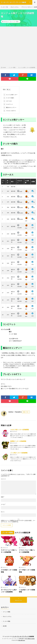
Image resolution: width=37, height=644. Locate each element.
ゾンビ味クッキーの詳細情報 (19, 453)
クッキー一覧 (4, 7)
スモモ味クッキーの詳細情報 (9, 571)
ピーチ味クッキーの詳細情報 (27, 571)
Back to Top (19, 600)
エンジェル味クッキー (10, 95)
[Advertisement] (18, 47)
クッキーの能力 (9, 98)
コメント (3, 479)
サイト (3, 512)
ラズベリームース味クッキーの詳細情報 (9, 551)
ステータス (8, 101)
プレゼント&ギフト (10, 111)
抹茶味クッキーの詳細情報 (18, 441)
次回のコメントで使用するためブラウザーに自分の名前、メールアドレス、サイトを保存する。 (18, 521)
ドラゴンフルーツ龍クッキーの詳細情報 (27, 551)
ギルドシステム (15, 7)
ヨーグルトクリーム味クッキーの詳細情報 (9, 591)
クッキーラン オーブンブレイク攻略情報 (23, 636)
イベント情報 (6, 612)
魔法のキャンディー (10, 107)
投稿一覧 (25, 412)
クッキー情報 (15, 21)
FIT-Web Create (30, 639)
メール (3, 504)
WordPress (22, 640)
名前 (3, 497)
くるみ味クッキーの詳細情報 (27, 591)
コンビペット (8, 104)
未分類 (5, 626)
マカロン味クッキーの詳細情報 (20, 430)
